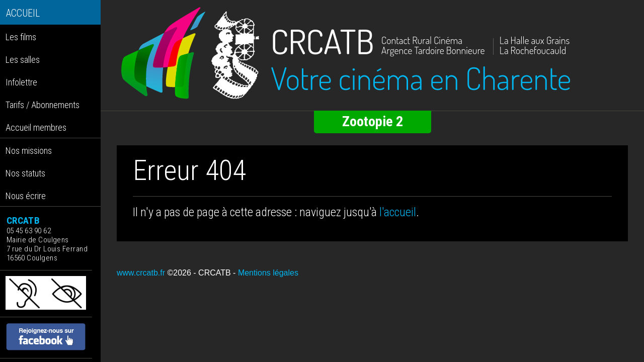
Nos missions (29, 151)
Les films (21, 37)
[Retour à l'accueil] (372, 53)
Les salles (23, 60)
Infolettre (21, 82)
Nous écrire (26, 196)
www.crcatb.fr (141, 273)
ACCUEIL (23, 13)
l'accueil (398, 212)
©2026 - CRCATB (199, 273)
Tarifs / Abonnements (43, 105)
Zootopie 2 (373, 121)
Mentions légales (268, 273)
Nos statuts (25, 173)
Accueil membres (36, 127)
